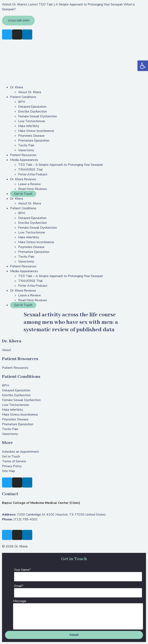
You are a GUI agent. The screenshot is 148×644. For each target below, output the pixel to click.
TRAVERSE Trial (30, 170)
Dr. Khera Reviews (23, 179)
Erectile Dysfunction (32, 112)
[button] (143, 66)
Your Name (22, 570)
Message (20, 601)
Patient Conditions (23, 97)
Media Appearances (24, 160)
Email (19, 586)
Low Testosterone (32, 121)
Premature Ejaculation (34, 141)
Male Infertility (29, 126)
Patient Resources (23, 155)
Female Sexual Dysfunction (38, 116)
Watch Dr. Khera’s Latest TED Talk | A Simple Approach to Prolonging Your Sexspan (62, 4)
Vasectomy (26, 150)
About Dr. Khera (30, 92)
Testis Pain (26, 145)
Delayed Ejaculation (32, 107)
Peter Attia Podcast (33, 174)
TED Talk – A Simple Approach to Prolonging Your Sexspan (60, 165)
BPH (22, 102)
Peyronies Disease (31, 136)
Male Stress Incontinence (36, 131)
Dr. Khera (17, 87)
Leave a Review (29, 184)
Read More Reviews (33, 189)
